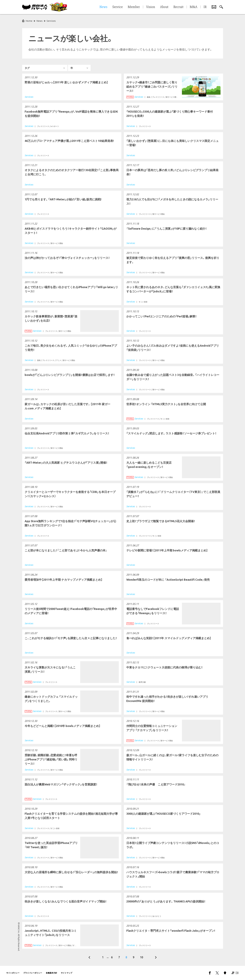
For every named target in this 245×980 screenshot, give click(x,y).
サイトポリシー (13, 973)
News (39, 21)
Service (118, 7)
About (164, 7)
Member (134, 7)
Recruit (178, 7)
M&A (194, 7)
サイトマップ (67, 973)
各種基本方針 (51, 973)
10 (142, 957)
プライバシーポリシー (33, 973)
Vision (151, 7)
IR (205, 7)
